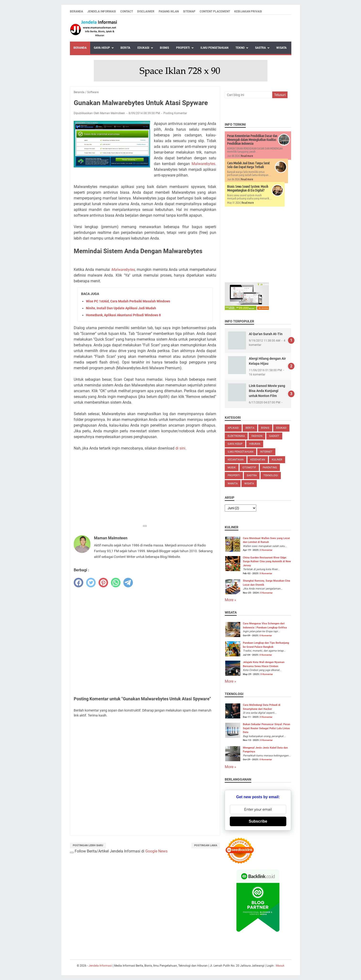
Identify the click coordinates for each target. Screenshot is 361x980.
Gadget (274, 436)
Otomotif (249, 468)
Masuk (280, 966)
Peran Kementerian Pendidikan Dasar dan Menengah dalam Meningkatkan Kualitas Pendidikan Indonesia (252, 140)
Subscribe (258, 821)
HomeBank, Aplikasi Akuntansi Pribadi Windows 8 (123, 315)
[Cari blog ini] (248, 95)
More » (230, 600)
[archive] (241, 508)
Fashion (257, 436)
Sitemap (189, 11)
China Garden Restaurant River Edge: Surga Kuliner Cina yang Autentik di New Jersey (267, 562)
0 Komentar (266, 550)
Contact (127, 11)
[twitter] (91, 583)
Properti (183, 48)
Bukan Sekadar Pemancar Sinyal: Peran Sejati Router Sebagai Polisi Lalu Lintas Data (267, 728)
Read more (247, 156)
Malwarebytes (203, 164)
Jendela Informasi (102, 11)
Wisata (281, 48)
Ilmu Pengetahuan (214, 48)
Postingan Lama (206, 845)
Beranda (76, 11)
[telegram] (128, 583)
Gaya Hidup (102, 48)
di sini (180, 448)
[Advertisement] (145, 488)
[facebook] (78, 583)
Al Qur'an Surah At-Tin (266, 334)
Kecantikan (236, 460)
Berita (125, 48)
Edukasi (143, 48)
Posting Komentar (175, 113)
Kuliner (277, 460)
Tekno (240, 48)
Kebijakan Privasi (248, 11)
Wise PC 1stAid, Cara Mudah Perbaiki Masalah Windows (128, 301)
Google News (156, 851)
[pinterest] (103, 583)
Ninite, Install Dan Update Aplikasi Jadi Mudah (121, 308)
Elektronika (236, 436)
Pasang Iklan (169, 11)
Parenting (270, 468)
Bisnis (164, 48)
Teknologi (271, 475)
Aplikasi (233, 428)
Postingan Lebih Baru (88, 845)
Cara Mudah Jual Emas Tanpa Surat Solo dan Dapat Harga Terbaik (248, 165)
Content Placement (215, 11)
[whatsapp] (116, 583)
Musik (232, 468)
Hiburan (255, 444)
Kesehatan (258, 460)
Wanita (233, 484)
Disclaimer (146, 11)
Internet (266, 452)
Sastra (260, 48)
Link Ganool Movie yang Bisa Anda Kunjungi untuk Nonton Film (267, 391)
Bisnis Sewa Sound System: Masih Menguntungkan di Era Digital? (248, 188)
